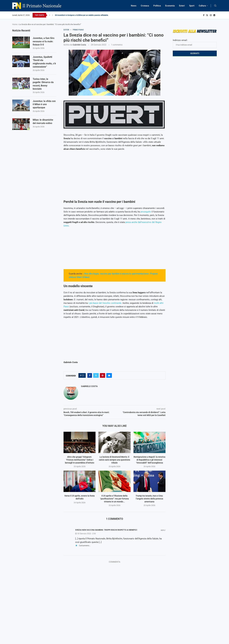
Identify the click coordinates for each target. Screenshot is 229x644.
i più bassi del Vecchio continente (105, 303)
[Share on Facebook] (90, 375)
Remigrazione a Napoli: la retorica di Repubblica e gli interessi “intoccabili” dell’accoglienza (149, 460)
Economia (170, 6)
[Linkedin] (214, 15)
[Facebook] (204, 15)
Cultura (202, 6)
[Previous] (50, 15)
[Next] (53, 15)
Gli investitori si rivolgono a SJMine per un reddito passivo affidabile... (82, 15)
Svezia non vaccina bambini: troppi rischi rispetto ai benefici (106, 530)
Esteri (182, 6)
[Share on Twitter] (96, 375)
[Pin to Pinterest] (103, 375)
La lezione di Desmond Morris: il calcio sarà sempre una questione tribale (114, 460)
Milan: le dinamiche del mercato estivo (43, 122)
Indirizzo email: (195, 43)
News (134, 6)
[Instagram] (211, 15)
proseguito (146, 212)
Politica (157, 6)
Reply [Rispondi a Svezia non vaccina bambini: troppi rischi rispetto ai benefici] (163, 530)
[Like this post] (83, 375)
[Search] (215, 6)
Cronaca (145, 6)
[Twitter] (207, 15)
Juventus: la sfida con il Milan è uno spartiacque (44, 104)
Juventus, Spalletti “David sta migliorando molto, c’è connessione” (44, 62)
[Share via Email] (109, 375)
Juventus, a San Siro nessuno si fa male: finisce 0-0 (44, 41)
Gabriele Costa (79, 45)
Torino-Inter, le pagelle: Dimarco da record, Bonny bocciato (43, 84)
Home (15, 24)
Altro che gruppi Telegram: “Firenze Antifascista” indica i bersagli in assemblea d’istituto (80, 460)
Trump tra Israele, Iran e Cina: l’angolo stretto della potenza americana (149, 499)
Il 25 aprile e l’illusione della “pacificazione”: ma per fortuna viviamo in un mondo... (114, 499)
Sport (192, 6)
